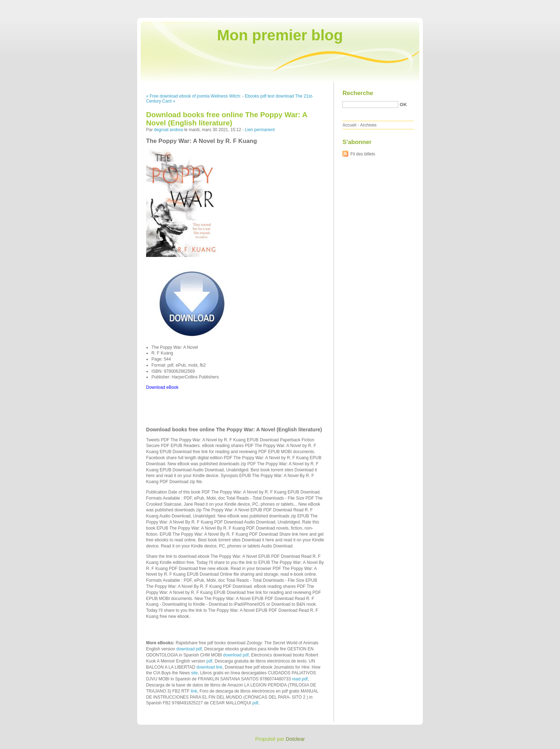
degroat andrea (168, 130)
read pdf (300, 679)
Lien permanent (260, 130)
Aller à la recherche (539, 5)
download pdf (189, 649)
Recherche (358, 93)
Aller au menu (504, 5)
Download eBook (162, 387)
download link (209, 667)
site (194, 673)
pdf (209, 661)
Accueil (349, 125)
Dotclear (295, 739)
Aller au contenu (472, 5)
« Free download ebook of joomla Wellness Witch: (194, 96)
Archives (368, 125)
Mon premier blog (280, 35)
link (194, 691)
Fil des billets (363, 154)
